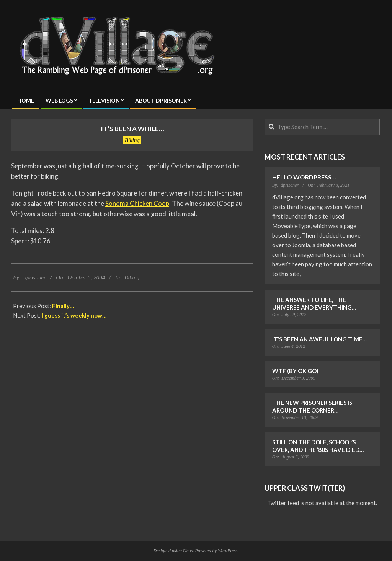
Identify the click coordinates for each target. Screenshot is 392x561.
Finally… (63, 306)
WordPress (228, 551)
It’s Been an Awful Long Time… (319, 339)
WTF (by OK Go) (295, 371)
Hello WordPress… (304, 177)
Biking (132, 140)
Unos (188, 551)
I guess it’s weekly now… (74, 315)
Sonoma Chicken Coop (137, 203)
